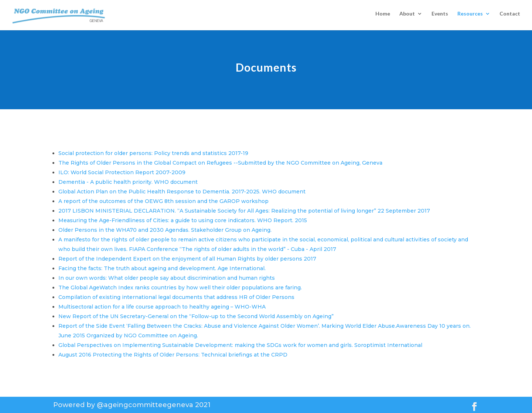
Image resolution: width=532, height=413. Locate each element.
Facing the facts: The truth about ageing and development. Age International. (162, 268)
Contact (510, 17)
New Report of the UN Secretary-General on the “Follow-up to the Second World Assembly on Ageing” (196, 316)
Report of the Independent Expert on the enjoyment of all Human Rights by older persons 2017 (187, 259)
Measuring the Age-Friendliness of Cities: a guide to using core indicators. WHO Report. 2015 (183, 220)
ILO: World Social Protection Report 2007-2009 (122, 172)
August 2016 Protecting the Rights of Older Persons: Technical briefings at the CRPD (173, 355)
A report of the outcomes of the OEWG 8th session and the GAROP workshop (163, 201)
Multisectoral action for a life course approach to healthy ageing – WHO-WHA (162, 307)
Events (440, 17)
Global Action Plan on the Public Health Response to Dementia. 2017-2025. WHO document (182, 192)
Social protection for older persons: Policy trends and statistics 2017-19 (153, 153)
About (407, 17)
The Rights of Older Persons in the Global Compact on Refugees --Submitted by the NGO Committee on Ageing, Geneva (220, 163)
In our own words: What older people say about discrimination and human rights (167, 278)
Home (383, 17)
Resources (470, 17)
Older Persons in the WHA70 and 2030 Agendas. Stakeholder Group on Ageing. (165, 230)
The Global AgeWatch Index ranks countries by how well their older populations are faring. (180, 288)
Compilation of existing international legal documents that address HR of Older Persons (176, 297)
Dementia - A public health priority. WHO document (128, 182)
